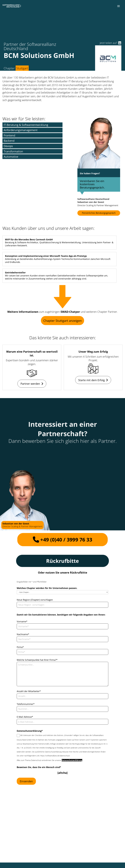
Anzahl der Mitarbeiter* (29, 691)
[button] (119, 6)
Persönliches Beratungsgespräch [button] (99, 213)
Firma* (20, 647)
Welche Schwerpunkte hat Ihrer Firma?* (37, 660)
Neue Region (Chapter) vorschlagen (35, 600)
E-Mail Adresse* (25, 717)
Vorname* (22, 621)
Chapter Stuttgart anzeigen (62, 321)
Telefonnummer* (26, 704)
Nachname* (23, 634)
